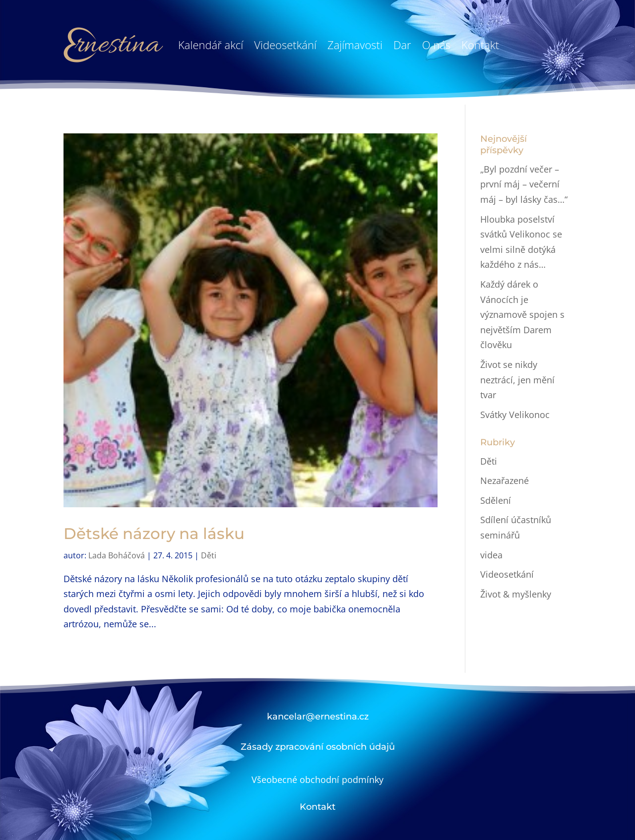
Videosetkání (285, 45)
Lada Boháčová (117, 555)
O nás (436, 45)
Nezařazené (505, 480)
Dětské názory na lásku (154, 534)
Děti (209, 555)
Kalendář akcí (211, 45)
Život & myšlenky (516, 594)
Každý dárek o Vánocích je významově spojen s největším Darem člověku (522, 314)
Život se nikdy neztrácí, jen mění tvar (517, 380)
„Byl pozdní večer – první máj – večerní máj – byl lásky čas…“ (524, 184)
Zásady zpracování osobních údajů (318, 747)
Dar (402, 45)
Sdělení (496, 500)
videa (491, 555)
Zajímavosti (355, 45)
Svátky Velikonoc (515, 415)
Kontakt (480, 45)
